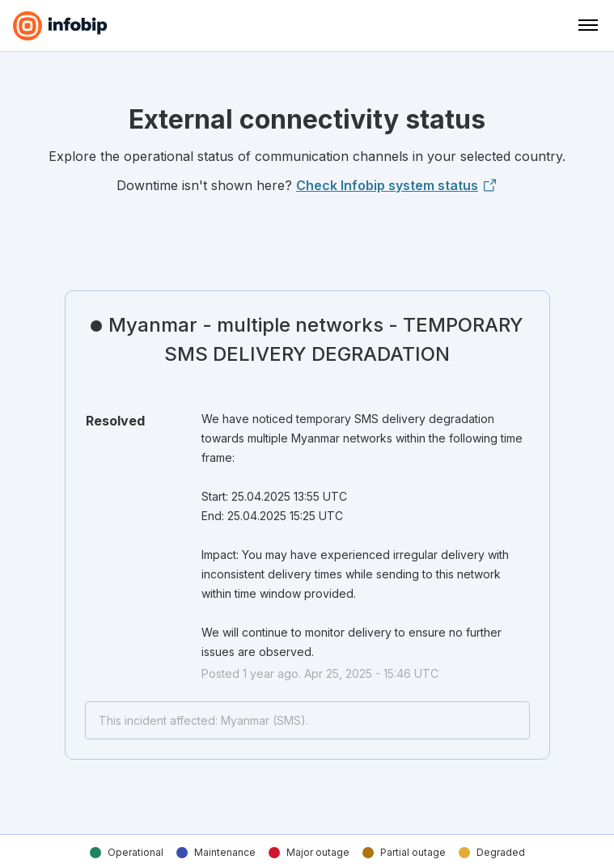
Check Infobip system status (397, 185)
